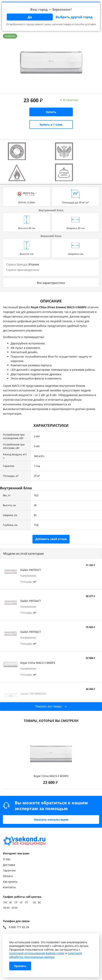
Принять (20, 966)
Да (30, 17)
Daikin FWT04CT (31, 601)
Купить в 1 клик (51, 125)
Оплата (8, 876)
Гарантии (9, 870)
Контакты (9, 887)
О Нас (7, 859)
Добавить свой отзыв (51, 539)
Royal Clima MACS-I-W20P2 (51, 776)
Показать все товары (48, 706)
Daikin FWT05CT (31, 570)
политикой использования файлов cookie (37, 953)
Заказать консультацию (51, 820)
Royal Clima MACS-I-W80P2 (38, 663)
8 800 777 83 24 (19, 927)
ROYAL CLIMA (27, 202)
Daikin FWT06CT (31, 632)
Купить (51, 112)
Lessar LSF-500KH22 (33, 694)
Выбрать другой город (74, 17)
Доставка (9, 865)
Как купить (10, 882)
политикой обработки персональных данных (46, 955)
